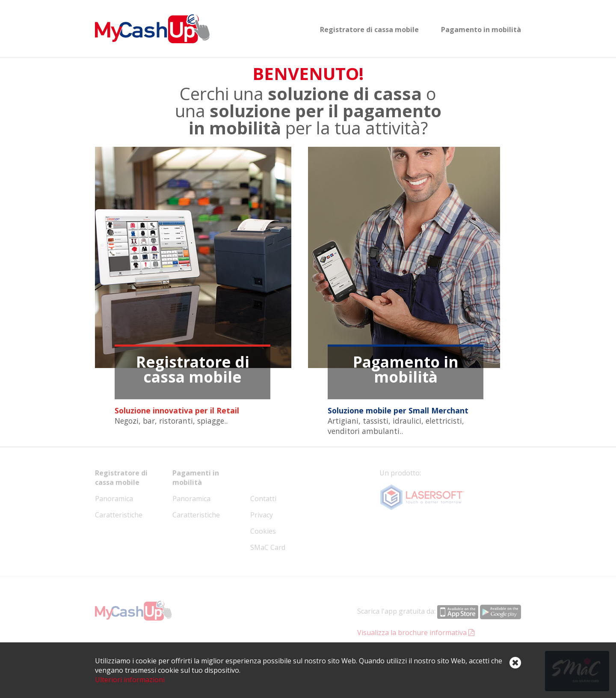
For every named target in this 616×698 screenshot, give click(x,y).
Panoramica (114, 499)
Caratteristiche (119, 515)
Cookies (263, 531)
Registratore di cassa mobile (369, 30)
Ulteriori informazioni (130, 680)
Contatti (263, 499)
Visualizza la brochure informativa (416, 633)
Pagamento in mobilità (481, 30)
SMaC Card (268, 547)
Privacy (262, 515)
